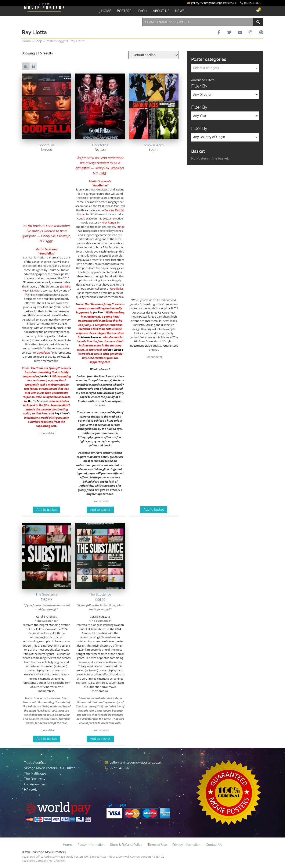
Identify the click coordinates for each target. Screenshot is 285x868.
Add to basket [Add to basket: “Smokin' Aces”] (154, 510)
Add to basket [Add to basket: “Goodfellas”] (47, 510)
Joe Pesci (45, 376)
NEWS (180, 11)
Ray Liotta (61, 413)
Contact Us (214, 845)
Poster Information (91, 845)
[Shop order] (153, 55)
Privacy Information (186, 845)
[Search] (258, 22)
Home (26, 41)
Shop (38, 41)
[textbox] (225, 68)
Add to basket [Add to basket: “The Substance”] (47, 739)
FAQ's (143, 11)
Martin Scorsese (38, 401)
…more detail (46, 433)
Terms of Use (157, 845)
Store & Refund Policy (126, 845)
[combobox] (198, 22)
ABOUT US (161, 11)
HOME (106, 11)
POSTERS (124, 11)
